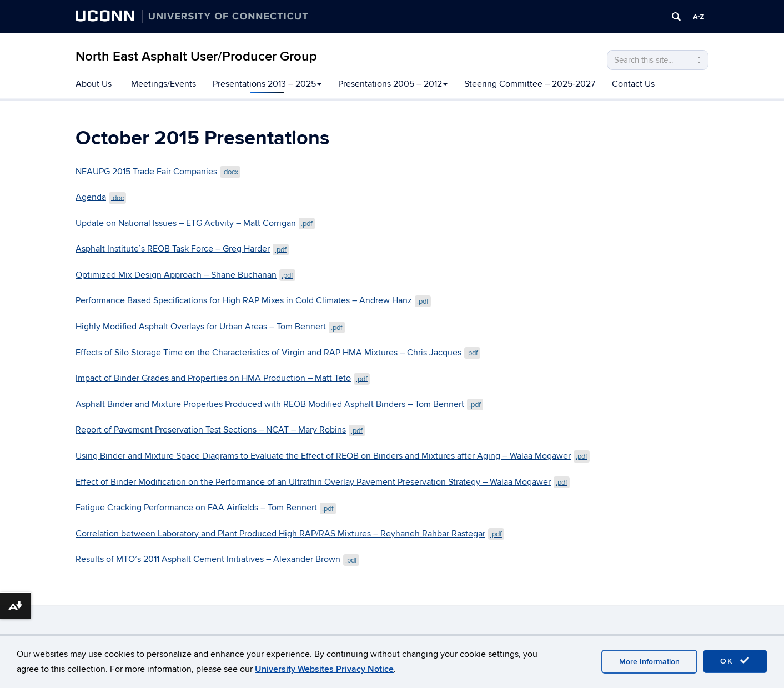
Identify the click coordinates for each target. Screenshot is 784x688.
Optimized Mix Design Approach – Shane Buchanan (185, 275)
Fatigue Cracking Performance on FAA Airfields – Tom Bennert (206, 508)
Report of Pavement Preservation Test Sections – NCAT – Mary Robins (220, 430)
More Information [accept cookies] (649, 662)
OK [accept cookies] (735, 661)
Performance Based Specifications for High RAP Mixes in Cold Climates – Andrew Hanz (253, 300)
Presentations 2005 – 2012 (393, 84)
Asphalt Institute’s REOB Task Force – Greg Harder (182, 249)
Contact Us (633, 84)
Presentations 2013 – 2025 (267, 84)
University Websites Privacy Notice (324, 669)
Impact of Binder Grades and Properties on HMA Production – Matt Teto (223, 378)
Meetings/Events (164, 84)
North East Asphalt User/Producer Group (196, 56)
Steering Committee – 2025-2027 (530, 84)
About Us (94, 84)
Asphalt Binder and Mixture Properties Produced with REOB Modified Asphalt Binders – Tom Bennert (279, 404)
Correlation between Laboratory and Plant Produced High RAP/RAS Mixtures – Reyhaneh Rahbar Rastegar (290, 534)
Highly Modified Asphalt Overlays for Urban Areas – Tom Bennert (210, 327)
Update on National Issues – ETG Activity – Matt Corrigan (195, 223)
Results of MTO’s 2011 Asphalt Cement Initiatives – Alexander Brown (217, 559)
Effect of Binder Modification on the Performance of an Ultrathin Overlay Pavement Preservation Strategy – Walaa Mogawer (323, 482)
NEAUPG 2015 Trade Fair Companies (158, 172)
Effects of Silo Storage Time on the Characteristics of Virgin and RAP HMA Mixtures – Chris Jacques (278, 353)
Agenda (101, 197)
